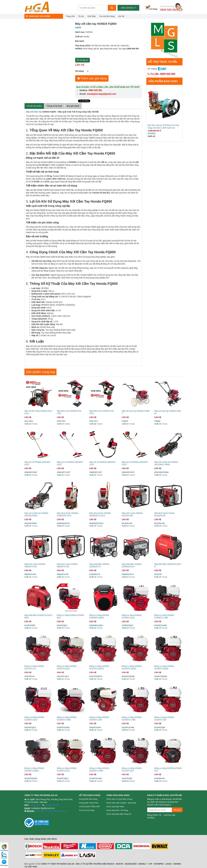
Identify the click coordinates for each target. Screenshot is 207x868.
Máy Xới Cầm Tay (34, 112)
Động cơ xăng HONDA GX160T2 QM (164, 718)
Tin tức (81, 16)
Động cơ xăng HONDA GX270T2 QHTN (99, 667)
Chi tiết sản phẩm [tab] (34, 106)
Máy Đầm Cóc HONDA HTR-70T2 (69, 412)
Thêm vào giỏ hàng (92, 78)
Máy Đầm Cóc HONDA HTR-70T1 (102, 412)
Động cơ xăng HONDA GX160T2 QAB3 (34, 769)
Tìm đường (4, 848)
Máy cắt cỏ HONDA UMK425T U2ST (70, 463)
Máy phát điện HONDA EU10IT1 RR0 (38, 616)
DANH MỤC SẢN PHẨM (38, 16)
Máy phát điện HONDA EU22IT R (168, 565)
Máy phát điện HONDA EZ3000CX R (99, 565)
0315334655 (35, 805)
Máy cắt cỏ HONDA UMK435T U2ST (135, 463)
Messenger (4, 863)
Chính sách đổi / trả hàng (117, 810)
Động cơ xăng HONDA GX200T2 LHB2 (132, 718)
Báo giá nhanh (73, 106)
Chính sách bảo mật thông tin (119, 814)
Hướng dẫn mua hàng (88, 799)
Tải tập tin (82, 60)
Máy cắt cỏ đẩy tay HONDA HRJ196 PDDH (36, 514)
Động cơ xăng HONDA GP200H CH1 (168, 769)
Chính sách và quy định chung (119, 799)
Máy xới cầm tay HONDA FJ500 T (136, 412)
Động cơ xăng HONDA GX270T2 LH (34, 667)
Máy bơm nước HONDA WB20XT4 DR (67, 565)
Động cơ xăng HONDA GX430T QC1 (71, 616)
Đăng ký (177, 810)
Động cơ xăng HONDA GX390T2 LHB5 (164, 616)
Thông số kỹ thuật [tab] (54, 106)
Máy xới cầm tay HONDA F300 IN (168, 412)
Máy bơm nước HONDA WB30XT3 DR (35, 565)
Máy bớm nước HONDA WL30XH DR (132, 514)
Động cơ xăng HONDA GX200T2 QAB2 (164, 667)
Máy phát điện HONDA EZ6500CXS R (132, 565)
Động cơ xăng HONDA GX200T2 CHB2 (67, 718)
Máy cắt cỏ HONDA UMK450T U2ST (37, 463)
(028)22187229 (52, 805)
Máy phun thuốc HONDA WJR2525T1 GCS (100, 514)
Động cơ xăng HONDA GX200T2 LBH (99, 718)
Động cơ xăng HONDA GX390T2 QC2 (132, 616)
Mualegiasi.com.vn (58, 811)
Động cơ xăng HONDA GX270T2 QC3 (67, 667)
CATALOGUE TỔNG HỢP (89, 807)
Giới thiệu (92, 16)
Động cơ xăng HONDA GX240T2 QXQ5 (132, 667)
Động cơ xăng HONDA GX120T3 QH (132, 769)
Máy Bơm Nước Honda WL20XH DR (164, 514)
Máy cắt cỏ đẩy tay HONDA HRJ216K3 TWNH (166, 463)
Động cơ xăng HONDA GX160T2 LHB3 (99, 769)
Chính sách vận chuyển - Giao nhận (121, 803)
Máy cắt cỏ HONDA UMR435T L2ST (102, 463)
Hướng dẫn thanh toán (89, 803)
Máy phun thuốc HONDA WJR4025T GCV (68, 514)
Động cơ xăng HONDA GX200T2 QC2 (34, 718)
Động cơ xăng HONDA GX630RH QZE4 (99, 616)
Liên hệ (121, 16)
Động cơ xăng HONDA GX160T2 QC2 (67, 769)
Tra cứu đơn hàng (107, 16)
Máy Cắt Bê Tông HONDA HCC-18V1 (38, 412)
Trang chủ (70, 16)
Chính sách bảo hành (115, 807)
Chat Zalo (4, 855)
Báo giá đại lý (128, 8)
